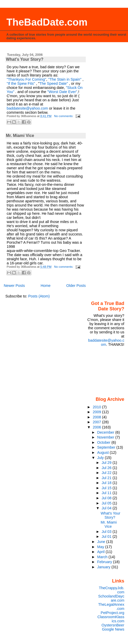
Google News (113, 629)
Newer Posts (14, 286)
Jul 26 (107, 468)
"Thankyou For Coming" (27, 79)
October (104, 442)
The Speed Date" (54, 83)
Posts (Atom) (39, 296)
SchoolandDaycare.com (111, 598)
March (103, 557)
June (102, 542)
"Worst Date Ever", (63, 92)
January (104, 567)
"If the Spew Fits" (21, 83)
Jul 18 (107, 483)
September (107, 447)
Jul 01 (107, 536)
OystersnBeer (113, 625)
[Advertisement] (108, 371)
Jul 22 (107, 473)
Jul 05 (107, 503)
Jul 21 (107, 478)
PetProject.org (113, 613)
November (106, 437)
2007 (97, 422)
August (104, 453)
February (105, 562)
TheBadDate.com (47, 22)
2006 (97, 427)
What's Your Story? (25, 59)
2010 (97, 407)
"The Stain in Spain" (65, 79)
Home (46, 286)
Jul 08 (107, 498)
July (101, 458)
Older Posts (76, 286)
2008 (97, 417)
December (106, 432)
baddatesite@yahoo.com (27, 108)
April (101, 552)
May (101, 547)
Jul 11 (107, 493)
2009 (97, 412)
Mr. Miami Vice (20, 136)
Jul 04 (107, 508)
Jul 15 (107, 488)
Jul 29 (107, 463)
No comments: (64, 116)
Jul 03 (107, 532)
